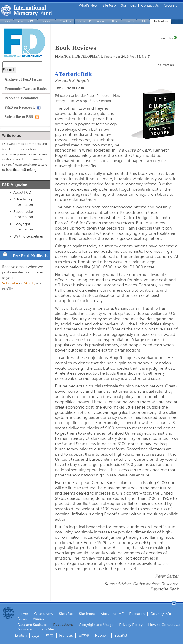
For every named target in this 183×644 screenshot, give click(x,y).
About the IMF (26, 21)
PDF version (165, 65)
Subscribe (10, 283)
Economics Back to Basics (26, 89)
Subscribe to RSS (22, 117)
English (21, 635)
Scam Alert (47, 629)
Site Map (109, 6)
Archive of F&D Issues (23, 79)
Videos (130, 21)
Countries (65, 21)
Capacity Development (92, 21)
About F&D (22, 192)
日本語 (84, 635)
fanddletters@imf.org (21, 170)
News (115, 21)
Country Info (161, 614)
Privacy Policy (131, 625)
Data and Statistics (32, 625)
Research (47, 21)
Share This (165, 38)
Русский (102, 635)
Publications (161, 21)
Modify (30, 283)
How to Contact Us (164, 625)
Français (66, 635)
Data (144, 21)
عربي (36, 635)
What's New (88, 6)
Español (121, 635)
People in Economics (22, 98)
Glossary (171, 6)
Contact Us (150, 6)
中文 (50, 635)
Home (7, 21)
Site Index (128, 6)
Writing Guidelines (29, 236)
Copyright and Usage (96, 625)
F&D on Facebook (23, 107)
